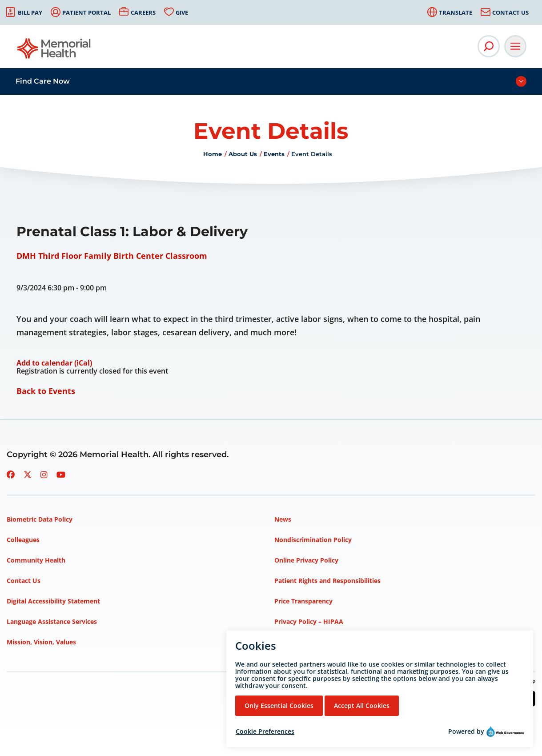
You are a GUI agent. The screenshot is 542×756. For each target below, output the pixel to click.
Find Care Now (43, 81)
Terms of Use (295, 642)
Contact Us (510, 12)
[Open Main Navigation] (515, 46)
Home (213, 154)
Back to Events (46, 391)
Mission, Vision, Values (41, 642)
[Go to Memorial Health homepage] (54, 51)
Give (182, 12)
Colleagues (23, 540)
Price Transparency (303, 601)
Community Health (36, 560)
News (283, 519)
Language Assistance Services (52, 621)
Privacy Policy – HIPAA (309, 621)
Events (274, 154)
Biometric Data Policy (40, 519)
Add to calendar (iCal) (54, 363)
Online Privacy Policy (306, 560)
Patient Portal (86, 12)
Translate (456, 12)
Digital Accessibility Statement (53, 601)
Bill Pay (30, 12)
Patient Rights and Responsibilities (327, 581)
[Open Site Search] (489, 46)
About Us (243, 154)
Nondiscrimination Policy (313, 540)
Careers (143, 12)
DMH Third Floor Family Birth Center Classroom (112, 256)
